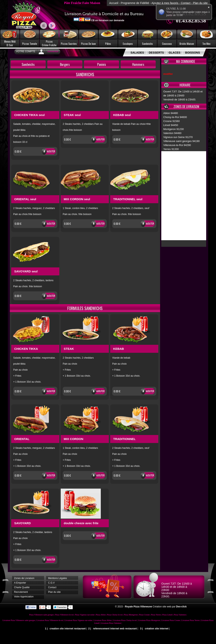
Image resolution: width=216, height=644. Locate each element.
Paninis (102, 64)
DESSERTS (156, 53)
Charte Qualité (22, 587)
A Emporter (20, 583)
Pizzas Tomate (30, 44)
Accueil (114, 3)
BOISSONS (193, 53)
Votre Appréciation (24, 597)
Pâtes (108, 44)
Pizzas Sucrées (69, 44)
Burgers (65, 64)
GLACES (175, 53)
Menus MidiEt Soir (10, 43)
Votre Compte (26, 51)
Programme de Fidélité (135, 3)
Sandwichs (147, 44)
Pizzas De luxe (88, 44)
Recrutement (21, 592)
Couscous (167, 44)
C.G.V (51, 583)
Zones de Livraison (24, 578)
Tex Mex (206, 44)
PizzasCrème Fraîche (49, 43)
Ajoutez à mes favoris (165, 3)
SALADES (137, 53)
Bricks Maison (187, 44)
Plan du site (200, 3)
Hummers (138, 64)
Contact (186, 3)
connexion (53, 51)
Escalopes (128, 44)
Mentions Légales (58, 578)
